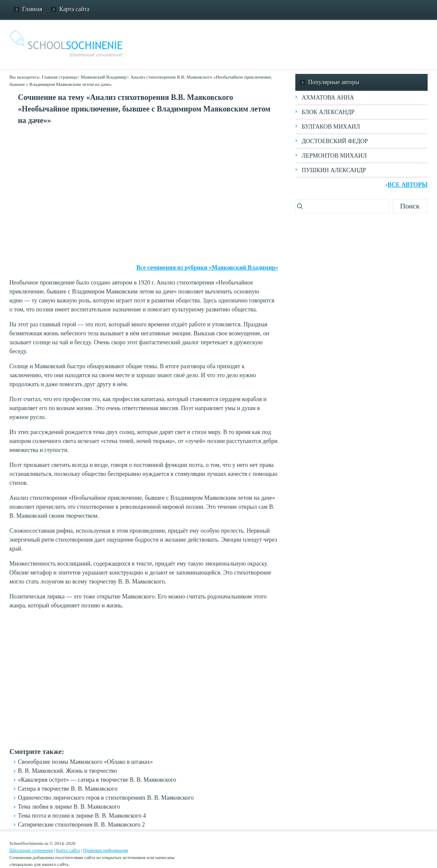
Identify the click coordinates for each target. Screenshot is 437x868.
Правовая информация (106, 850)
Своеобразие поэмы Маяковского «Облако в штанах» (85, 762)
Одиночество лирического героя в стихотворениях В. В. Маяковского (106, 798)
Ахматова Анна (328, 98)
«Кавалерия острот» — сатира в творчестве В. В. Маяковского (97, 780)
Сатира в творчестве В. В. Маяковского (68, 789)
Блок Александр (328, 112)
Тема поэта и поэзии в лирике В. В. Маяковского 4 (82, 816)
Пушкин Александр (334, 170)
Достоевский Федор (335, 141)
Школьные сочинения (31, 850)
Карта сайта (74, 9)
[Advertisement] (144, 195)
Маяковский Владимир (103, 77)
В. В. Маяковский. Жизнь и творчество (67, 771)
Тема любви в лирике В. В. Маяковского (69, 807)
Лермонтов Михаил (334, 156)
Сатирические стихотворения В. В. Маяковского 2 (82, 825)
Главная (32, 9)
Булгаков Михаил (331, 127)
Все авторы (408, 185)
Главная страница (59, 77)
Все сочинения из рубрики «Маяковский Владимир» (207, 268)
